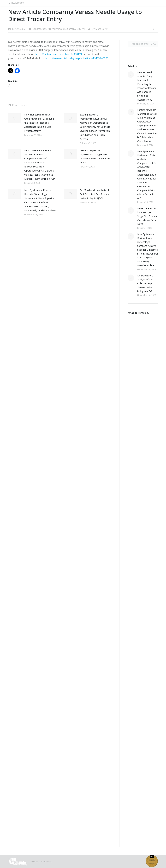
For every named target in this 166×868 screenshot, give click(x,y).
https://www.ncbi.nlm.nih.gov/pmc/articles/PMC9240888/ (77, 58)
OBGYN (81, 29)
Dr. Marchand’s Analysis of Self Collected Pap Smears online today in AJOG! (95, 194)
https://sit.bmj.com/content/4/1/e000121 (59, 54)
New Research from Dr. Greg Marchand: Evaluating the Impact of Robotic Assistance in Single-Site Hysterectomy (39, 123)
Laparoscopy (40, 29)
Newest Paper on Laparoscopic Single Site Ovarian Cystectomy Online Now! (95, 156)
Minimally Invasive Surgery (61, 29)
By (100, 29)
